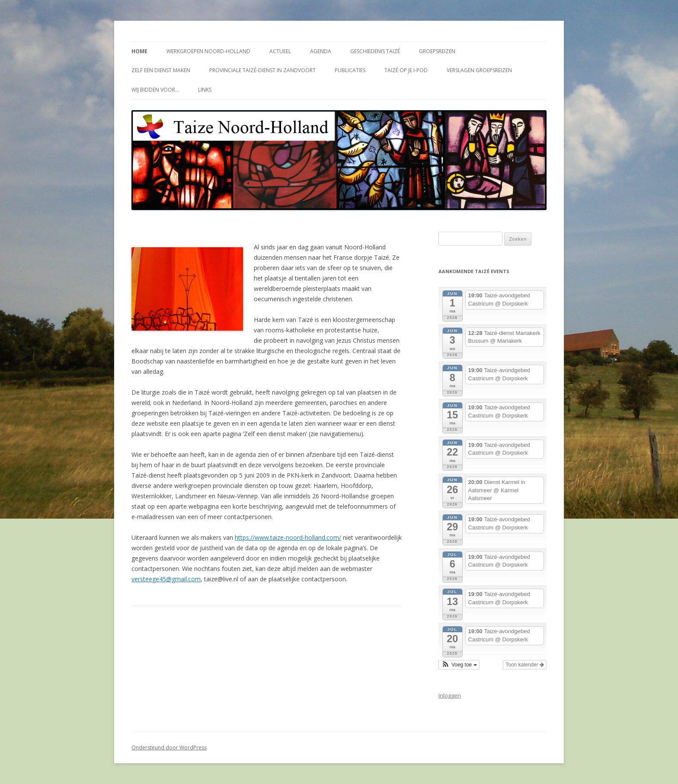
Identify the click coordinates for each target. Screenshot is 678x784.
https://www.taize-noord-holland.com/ (288, 537)
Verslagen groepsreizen (479, 70)
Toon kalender (525, 665)
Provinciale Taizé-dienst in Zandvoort (262, 70)
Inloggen (450, 695)
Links (205, 90)
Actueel (280, 51)
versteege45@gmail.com (166, 579)
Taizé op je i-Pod (406, 70)
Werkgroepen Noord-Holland (208, 51)
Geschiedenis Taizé (375, 51)
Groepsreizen (437, 51)
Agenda (321, 51)
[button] (459, 665)
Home (139, 51)
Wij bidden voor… (155, 90)
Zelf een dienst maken (161, 70)
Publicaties (350, 70)
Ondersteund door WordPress (169, 747)
